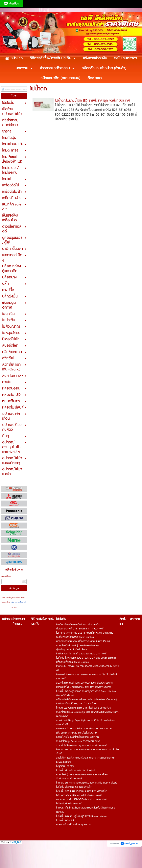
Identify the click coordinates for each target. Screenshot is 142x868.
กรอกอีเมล (6, 576)
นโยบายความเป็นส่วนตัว (19, 602)
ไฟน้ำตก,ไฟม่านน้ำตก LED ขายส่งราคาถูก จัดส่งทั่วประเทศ (92, 101)
